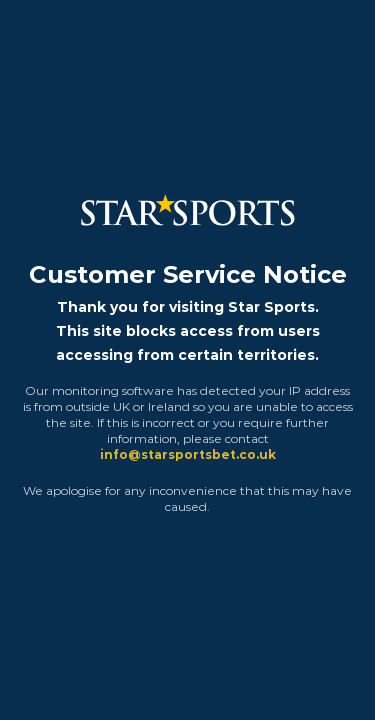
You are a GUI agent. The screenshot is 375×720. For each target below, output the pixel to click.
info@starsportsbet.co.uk (188, 454)
